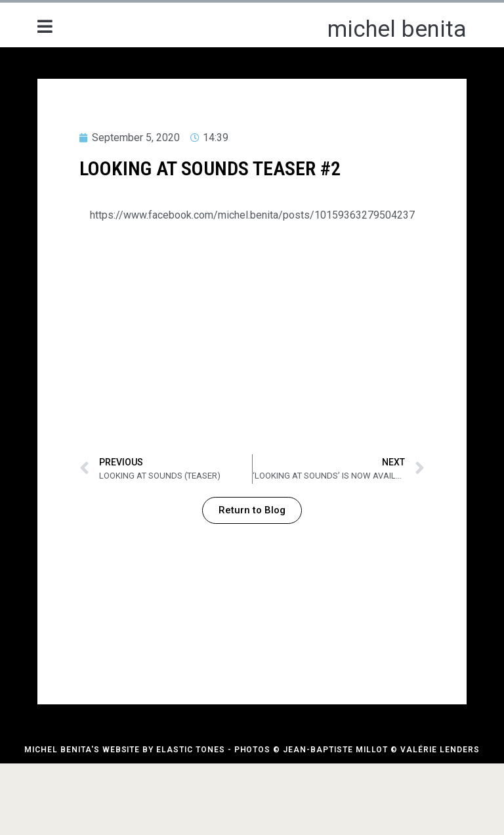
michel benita (397, 29)
